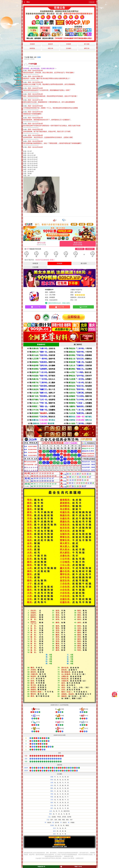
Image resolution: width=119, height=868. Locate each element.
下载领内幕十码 (41, 867)
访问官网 (83, 307)
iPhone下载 (59, 307)
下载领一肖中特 (71, 867)
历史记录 (92, 2)
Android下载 (36, 307)
